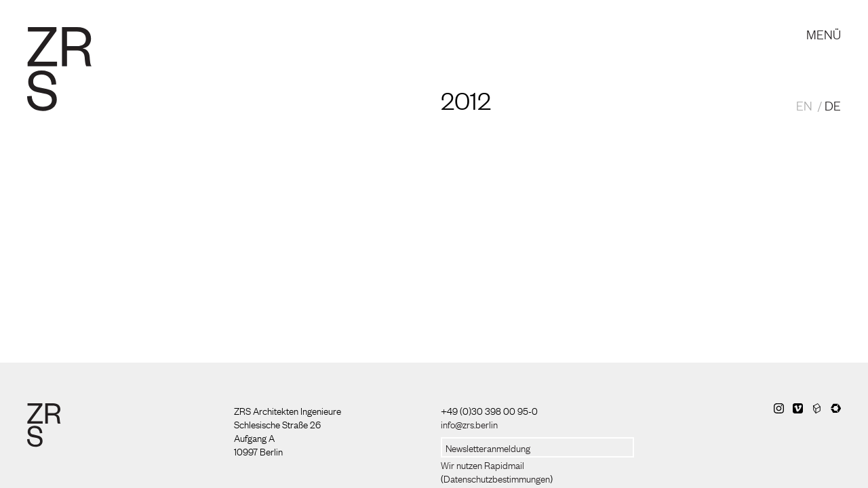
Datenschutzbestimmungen (497, 478)
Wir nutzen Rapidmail (482, 464)
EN (804, 105)
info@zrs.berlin (469, 424)
